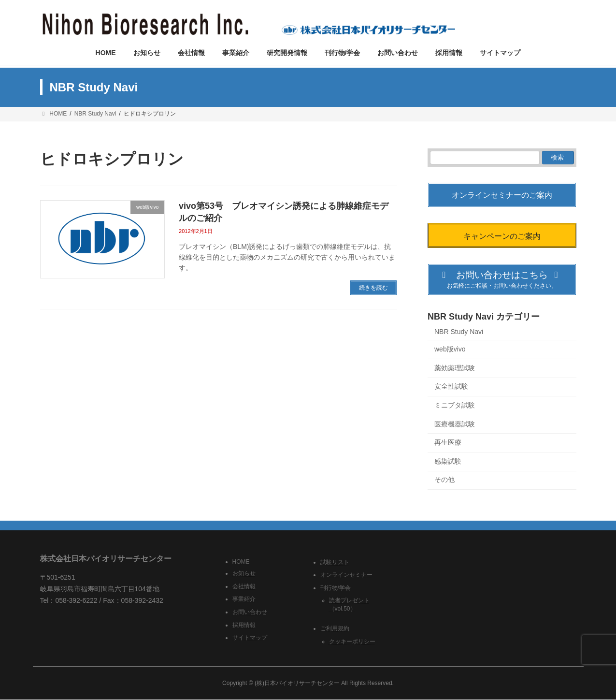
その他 (444, 480)
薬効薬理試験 (455, 368)
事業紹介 (244, 599)
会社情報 (244, 586)
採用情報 (244, 625)
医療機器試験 (455, 424)
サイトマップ (250, 638)
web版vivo (450, 350)
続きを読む (373, 288)
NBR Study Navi (459, 332)
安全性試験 (451, 387)
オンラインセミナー (346, 575)
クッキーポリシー (352, 642)
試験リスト (335, 562)
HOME (241, 562)
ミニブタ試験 (455, 405)
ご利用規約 (335, 629)
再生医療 (448, 442)
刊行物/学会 (336, 588)
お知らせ (244, 574)
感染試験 (448, 461)
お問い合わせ (250, 612)
